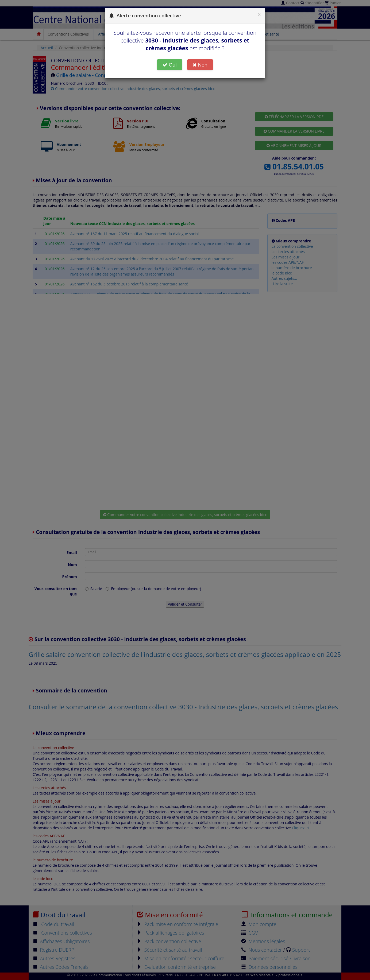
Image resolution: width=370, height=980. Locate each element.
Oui (170, 65)
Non (200, 65)
